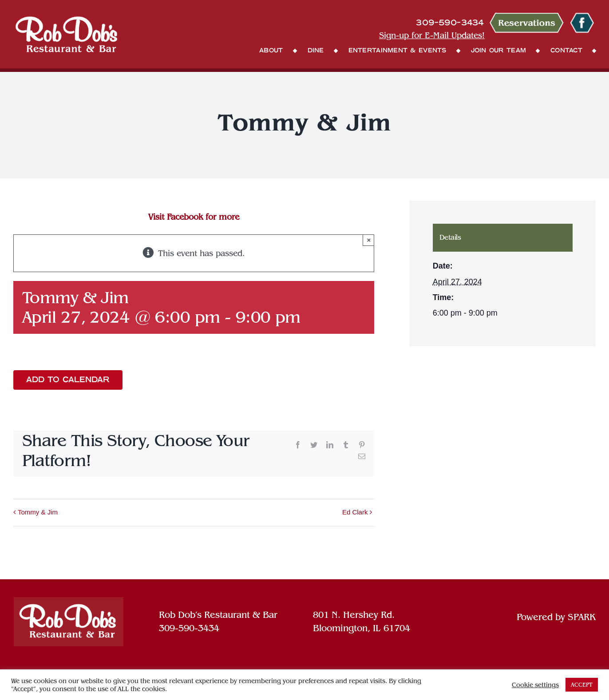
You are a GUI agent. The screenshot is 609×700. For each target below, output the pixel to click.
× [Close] (369, 240)
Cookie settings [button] (535, 685)
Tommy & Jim (38, 512)
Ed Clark (355, 512)
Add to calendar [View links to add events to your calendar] (68, 380)
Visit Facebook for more (194, 217)
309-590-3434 (189, 628)
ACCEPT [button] (582, 685)
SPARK (582, 617)
